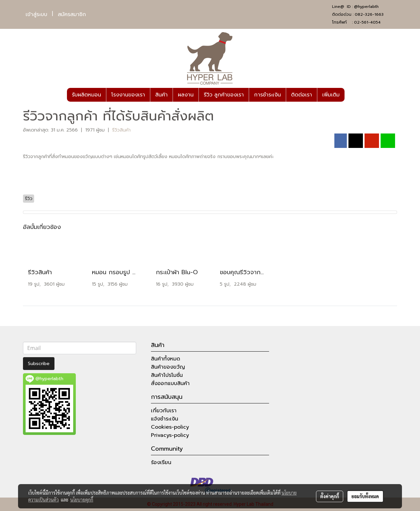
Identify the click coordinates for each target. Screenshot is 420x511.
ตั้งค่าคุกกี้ (330, 496)
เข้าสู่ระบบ (36, 14)
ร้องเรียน (161, 462)
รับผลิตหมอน (86, 95)
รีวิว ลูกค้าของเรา (224, 95)
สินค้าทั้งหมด (166, 359)
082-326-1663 (369, 14)
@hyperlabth (366, 7)
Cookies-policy (170, 427)
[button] (350, 95)
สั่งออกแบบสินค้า (170, 383)
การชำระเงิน (267, 95)
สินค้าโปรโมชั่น (167, 375)
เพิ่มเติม (331, 95)
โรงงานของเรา (128, 95)
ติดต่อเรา (302, 95)
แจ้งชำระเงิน (165, 419)
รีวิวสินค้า (121, 130)
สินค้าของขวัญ (168, 367)
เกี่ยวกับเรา (164, 411)
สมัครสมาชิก (72, 14)
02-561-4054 (367, 22)
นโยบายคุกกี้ (82, 500)
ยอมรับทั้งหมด (365, 496)
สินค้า (161, 95)
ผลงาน (186, 95)
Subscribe (39, 364)
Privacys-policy (170, 435)
